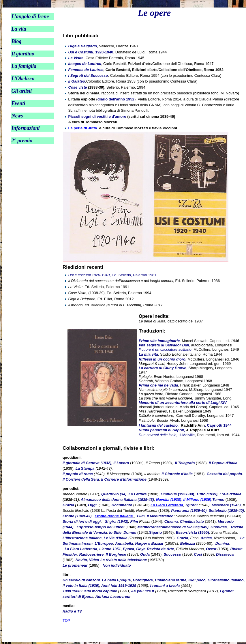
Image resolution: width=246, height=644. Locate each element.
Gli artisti (21, 91)
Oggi (92, 505)
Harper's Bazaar (149, 543)
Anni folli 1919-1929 (119, 586)
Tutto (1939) (207, 494)
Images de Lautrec (85, 64)
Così (198, 554)
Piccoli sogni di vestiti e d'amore (97, 116)
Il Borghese (116, 554)
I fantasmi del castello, (159, 425)
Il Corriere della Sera (81, 479)
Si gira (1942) (117, 521)
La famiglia (24, 66)
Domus (130, 532)
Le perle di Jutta (83, 128)
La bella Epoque (117, 580)
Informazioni (25, 128)
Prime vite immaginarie (159, 341)
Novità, (82, 560)
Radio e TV (72, 611)
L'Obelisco (23, 79)
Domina (222, 543)
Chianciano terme (171, 580)
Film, (141, 516)
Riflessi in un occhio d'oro (162, 359)
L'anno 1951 (110, 549)
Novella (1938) (169, 500)
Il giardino (23, 54)
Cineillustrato (192, 521)
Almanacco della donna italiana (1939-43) (117, 500)
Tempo (218, 500)
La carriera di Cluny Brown (163, 368)
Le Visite (76, 58)
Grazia (69, 505)
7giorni (191, 505)
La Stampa (85, 468)
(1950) (193, 532)
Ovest (211, 549)
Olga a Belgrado (83, 46)
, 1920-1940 (91, 52)
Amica (206, 538)
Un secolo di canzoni (81, 580)
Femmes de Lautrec (86, 70)
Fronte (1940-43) (77, 516)
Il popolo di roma (78, 474)
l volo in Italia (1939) (82, 586)
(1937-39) (177, 494)
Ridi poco (197, 580)
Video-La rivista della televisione (118, 560)
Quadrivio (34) (114, 494)
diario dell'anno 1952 (116, 99)
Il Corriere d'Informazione (124, 479)
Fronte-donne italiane (114, 516)
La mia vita (148, 354)
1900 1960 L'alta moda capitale (90, 591)
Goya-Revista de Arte (155, 549)
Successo (173, 554)
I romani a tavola (165, 586)
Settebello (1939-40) (226, 510)
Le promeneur (75, 565)
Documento (122, 505)
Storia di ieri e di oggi (82, 521)
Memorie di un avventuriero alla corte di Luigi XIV (183, 403)
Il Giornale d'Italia (177, 474)
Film (134, 521)
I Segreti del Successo (88, 75)
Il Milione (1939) (197, 500)
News (17, 116)
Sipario (155, 532)
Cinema (171, 521)
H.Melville (167, 435)
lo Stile (115, 532)
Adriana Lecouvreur (113, 597)
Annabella (124, 543)
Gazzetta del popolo (224, 474)
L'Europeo (104, 543)
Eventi (18, 103)
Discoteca (225, 554)
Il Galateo (77, 81)
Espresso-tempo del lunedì (100, 527)
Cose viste (78, 87)
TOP (66, 620)
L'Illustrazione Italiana (82, 538)
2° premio (22, 141)
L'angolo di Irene (30, 16)
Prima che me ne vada (158, 385)
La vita (19, 29)
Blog (16, 41)
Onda (145, 554)
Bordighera (143, 580)
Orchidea (219, 527)
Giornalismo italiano (226, 580)
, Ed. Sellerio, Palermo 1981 (112, 275)
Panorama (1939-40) (189, 510)
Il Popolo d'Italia (223, 463)
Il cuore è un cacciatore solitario (165, 349)
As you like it (142, 591)
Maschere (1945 (226, 505)
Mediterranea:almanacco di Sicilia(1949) (173, 527)
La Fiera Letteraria (167, 505)
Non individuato (117, 565)
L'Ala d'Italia (230, 494)
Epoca (128, 549)
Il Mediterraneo (160, 516)
